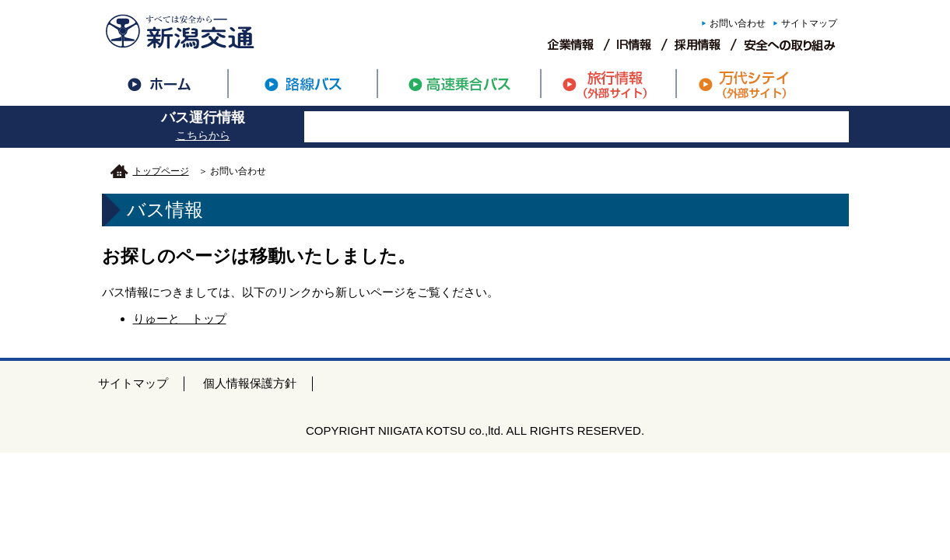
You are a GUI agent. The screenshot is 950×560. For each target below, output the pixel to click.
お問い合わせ (738, 23)
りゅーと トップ (180, 318)
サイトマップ (809, 23)
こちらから (203, 135)
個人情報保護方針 (250, 383)
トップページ (161, 171)
